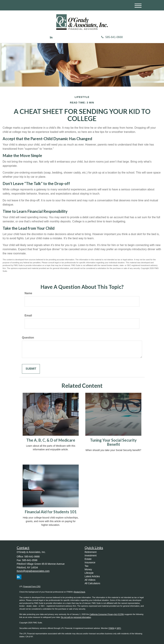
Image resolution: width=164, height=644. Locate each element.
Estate (88, 559)
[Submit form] (31, 369)
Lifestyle (89, 573)
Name (28, 293)
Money (88, 569)
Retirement (91, 552)
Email (28, 315)
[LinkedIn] (51, 37)
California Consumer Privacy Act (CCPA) (107, 614)
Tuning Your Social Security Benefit (113, 442)
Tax (87, 566)
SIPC (119, 628)
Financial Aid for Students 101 (51, 512)
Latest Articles (92, 576)
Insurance (90, 562)
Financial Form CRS (32, 586)
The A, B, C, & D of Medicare (51, 440)
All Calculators (92, 583)
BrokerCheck (80, 592)
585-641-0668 (112, 37)
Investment (91, 556)
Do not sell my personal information (76, 617)
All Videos (90, 580)
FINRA (111, 628)
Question (28, 338)
